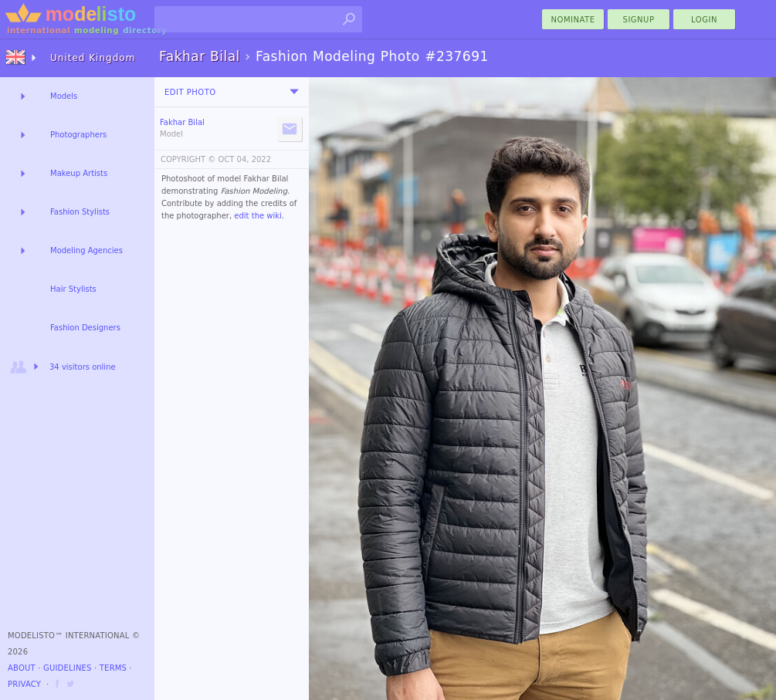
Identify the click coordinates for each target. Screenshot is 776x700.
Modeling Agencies (86, 250)
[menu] (294, 92)
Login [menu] (704, 20)
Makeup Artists (79, 173)
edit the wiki (258, 216)
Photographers (78, 135)
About (22, 668)
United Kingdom (93, 58)
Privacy (24, 684)
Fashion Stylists (80, 212)
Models (64, 96)
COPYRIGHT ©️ (188, 159)
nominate (573, 20)
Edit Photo (190, 92)
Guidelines (68, 668)
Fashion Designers (85, 328)
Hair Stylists (73, 289)
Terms (113, 668)
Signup (639, 20)
